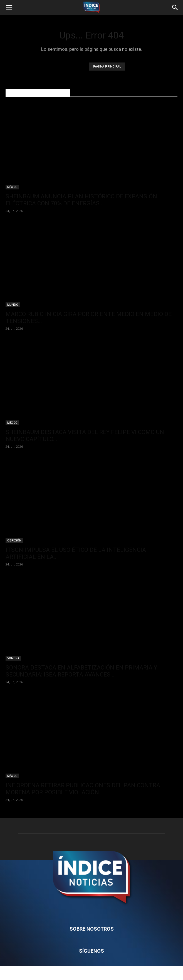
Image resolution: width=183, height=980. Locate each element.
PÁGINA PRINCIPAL (107, 67)
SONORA (13, 658)
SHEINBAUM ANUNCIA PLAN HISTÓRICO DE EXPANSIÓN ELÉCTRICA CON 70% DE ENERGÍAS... (81, 200)
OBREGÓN (14, 540)
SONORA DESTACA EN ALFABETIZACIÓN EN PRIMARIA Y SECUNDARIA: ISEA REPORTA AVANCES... (81, 671)
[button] (9, 8)
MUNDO (13, 305)
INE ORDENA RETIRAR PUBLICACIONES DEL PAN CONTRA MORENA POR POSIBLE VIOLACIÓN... (83, 789)
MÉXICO (12, 187)
